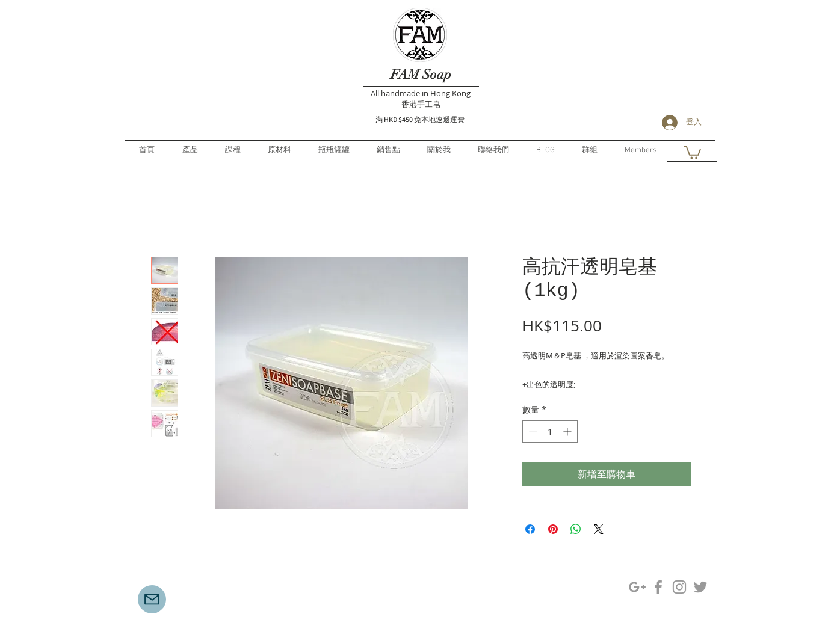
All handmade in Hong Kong (421, 93)
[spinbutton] (550, 431)
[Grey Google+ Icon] (637, 587)
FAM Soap (421, 74)
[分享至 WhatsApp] (576, 529)
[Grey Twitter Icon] (700, 587)
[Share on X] (599, 529)
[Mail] (152, 599)
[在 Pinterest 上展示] (553, 529)
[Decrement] (532, 431)
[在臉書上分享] (530, 529)
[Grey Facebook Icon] (658, 587)
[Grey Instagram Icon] (679, 587)
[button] (692, 152)
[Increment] (568, 431)
